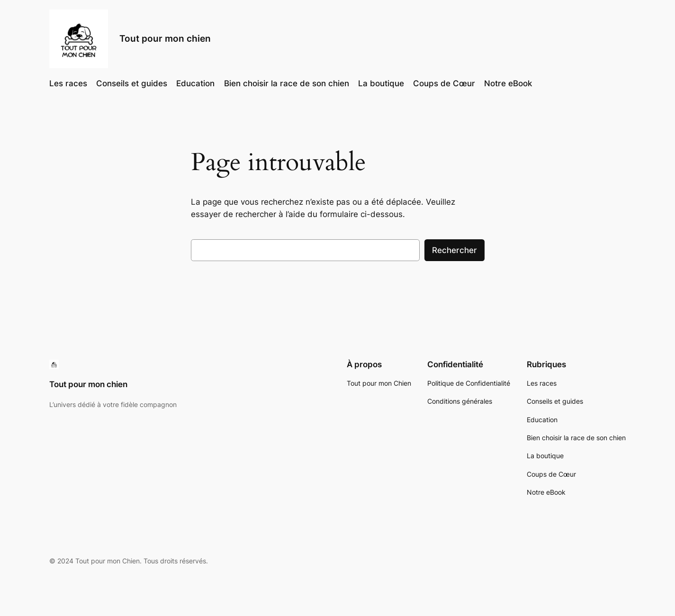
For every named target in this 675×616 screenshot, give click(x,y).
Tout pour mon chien (165, 38)
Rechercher (454, 250)
